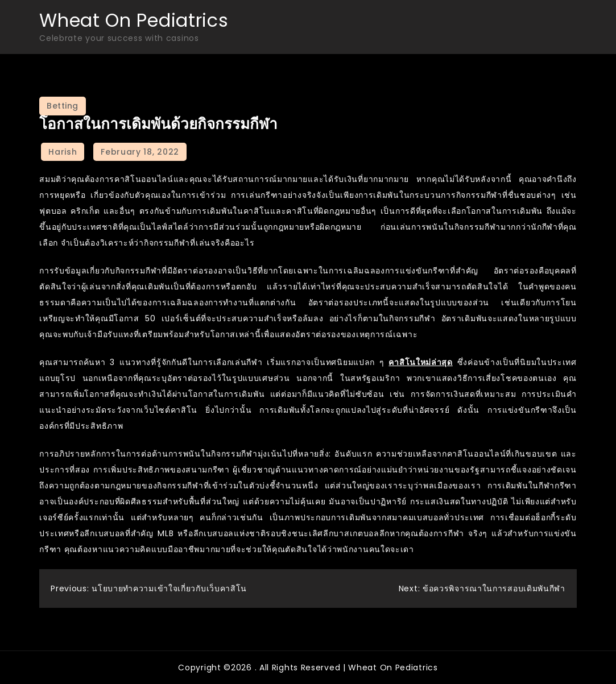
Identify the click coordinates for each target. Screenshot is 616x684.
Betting (63, 106)
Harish (63, 152)
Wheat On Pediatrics (134, 20)
